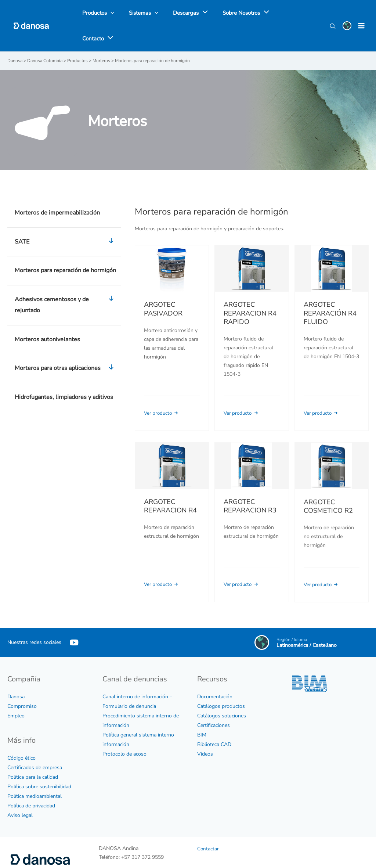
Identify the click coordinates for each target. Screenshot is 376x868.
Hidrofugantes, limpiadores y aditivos (64, 374)
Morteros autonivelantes (47, 316)
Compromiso (22, 683)
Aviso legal (20, 792)
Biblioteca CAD (214, 721)
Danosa (16, 673)
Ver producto (163, 390)
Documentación (215, 673)
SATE (66, 219)
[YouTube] (74, 619)
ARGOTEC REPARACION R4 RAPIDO (250, 290)
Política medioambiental (35, 773)
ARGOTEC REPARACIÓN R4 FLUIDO (330, 290)
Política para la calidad (33, 754)
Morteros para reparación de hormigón (65, 247)
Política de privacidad (31, 783)
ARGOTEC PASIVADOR (163, 286)
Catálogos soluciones (222, 692)
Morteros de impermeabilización (57, 190)
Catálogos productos (221, 683)
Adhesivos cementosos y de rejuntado (66, 282)
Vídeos (205, 730)
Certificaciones (214, 702)
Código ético (21, 735)
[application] (194, 14)
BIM (202, 711)
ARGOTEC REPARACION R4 (170, 493)
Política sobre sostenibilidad (39, 763)
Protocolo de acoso (124, 730)
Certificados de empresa (35, 744)
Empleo (16, 692)
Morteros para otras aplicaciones (66, 345)
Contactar (208, 826)
